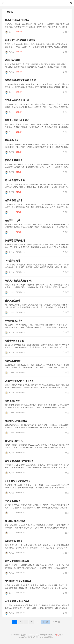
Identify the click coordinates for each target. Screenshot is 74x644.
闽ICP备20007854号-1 (47, 635)
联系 (57, 635)
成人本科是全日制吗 (15, 521)
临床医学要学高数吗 (15, 241)
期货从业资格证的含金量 (17, 561)
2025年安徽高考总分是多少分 (20, 381)
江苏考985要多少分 (15, 341)
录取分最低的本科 (14, 321)
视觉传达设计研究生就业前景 (19, 461)
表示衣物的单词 (13, 401)
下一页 (45, 622)
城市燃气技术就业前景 (16, 421)
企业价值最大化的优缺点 (17, 601)
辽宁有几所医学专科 (15, 180)
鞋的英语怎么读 (13, 301)
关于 (61, 635)
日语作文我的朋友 (14, 160)
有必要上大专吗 (13, 220)
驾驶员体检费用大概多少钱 (18, 281)
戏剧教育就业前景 (14, 541)
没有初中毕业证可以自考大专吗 (20, 80)
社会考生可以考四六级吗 (17, 20)
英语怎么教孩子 (13, 501)
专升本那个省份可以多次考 (18, 581)
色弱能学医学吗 (13, 60)
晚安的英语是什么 (14, 441)
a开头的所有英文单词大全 (18, 481)
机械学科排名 (12, 140)
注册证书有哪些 (13, 361)
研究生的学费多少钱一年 (17, 100)
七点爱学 (37, 3)
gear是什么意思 (13, 261)
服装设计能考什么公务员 (17, 120)
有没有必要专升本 (14, 200)
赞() (66, 32)
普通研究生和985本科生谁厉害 (20, 40)
